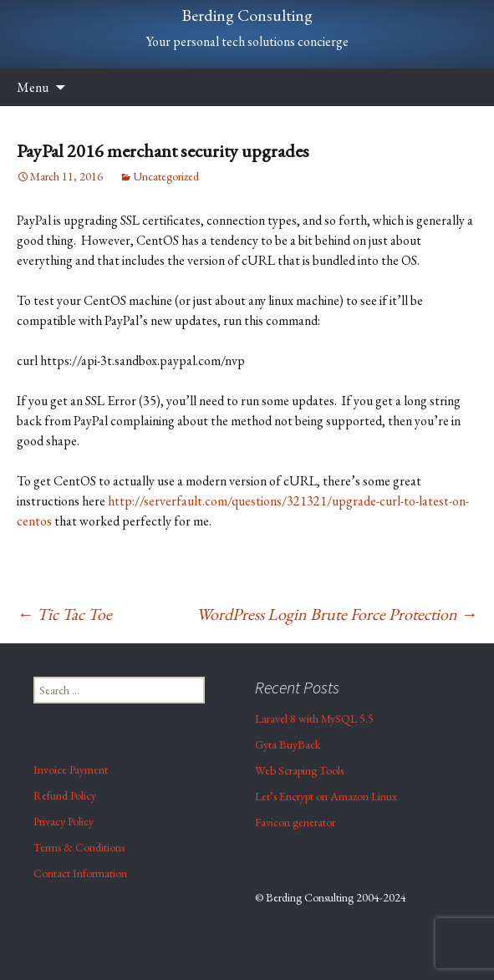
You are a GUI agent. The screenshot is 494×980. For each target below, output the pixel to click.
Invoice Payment (71, 769)
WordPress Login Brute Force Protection (337, 614)
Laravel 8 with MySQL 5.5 (314, 718)
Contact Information (80, 873)
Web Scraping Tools (299, 770)
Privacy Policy (64, 821)
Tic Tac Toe (64, 614)
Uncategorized (166, 176)
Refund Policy (65, 795)
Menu (33, 87)
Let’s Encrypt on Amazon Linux (326, 796)
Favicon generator (295, 822)
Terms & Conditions (79, 847)
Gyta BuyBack (288, 744)
